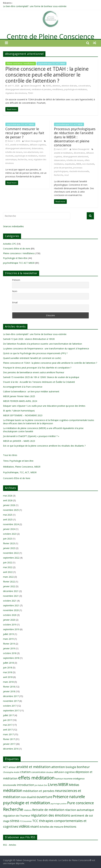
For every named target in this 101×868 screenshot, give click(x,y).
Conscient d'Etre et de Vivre (17, 478)
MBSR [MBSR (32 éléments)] (63, 784)
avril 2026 (8, 500)
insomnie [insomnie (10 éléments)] (68, 779)
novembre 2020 (11, 610)
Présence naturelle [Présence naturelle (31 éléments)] (69, 797)
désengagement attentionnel (18, 89)
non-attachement (31, 152)
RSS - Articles (10, 845)
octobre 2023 (10, 534)
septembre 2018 (11, 658)
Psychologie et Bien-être (15, 258)
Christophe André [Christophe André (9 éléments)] (11, 772)
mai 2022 (8, 567)
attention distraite (69, 86)
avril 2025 (8, 519)
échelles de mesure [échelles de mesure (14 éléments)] (51, 827)
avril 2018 (8, 677)
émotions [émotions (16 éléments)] (70, 827)
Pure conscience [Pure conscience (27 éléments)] (81, 803)
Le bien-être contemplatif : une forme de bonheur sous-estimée (35, 6)
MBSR (79, 164)
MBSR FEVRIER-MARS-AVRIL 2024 (20, 401)
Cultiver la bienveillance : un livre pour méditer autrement (31, 391)
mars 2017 (8, 734)
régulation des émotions (16, 93)
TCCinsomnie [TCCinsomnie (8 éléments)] (26, 821)
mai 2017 (8, 725)
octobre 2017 (10, 706)
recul (30, 160)
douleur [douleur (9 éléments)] (50, 772)
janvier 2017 (9, 744)
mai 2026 (8, 496)
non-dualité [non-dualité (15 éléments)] (28, 797)
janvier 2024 (9, 529)
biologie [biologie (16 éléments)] (71, 767)
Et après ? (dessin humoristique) (19, 411)
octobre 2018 (10, 653)
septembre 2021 (11, 605)
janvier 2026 (9, 505)
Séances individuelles (13, 226)
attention (56, 86)
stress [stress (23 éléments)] (15, 821)
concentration (84, 86)
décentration (79, 153)
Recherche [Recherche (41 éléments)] (13, 809)
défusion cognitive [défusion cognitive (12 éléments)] (64, 772)
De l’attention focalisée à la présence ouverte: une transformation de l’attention (43, 344)
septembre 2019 (11, 629)
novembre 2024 (11, 524)
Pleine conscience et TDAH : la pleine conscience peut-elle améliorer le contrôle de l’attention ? (47, 75)
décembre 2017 (11, 696)
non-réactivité (88, 164)
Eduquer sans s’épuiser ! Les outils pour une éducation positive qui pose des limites (44, 406)
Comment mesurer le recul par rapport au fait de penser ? (25, 133)
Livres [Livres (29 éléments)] (53, 784)
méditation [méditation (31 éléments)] (13, 790)
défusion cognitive (38, 145)
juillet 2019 (8, 634)
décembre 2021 (11, 591)
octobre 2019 (10, 625)
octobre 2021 (10, 601)
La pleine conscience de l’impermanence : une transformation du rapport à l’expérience (46, 349)
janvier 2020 (9, 620)
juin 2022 (8, 562)
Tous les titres (10, 455)
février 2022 (9, 582)
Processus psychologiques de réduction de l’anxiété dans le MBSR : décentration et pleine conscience (75, 137)
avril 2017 (8, 730)
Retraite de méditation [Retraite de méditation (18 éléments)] (48, 810)
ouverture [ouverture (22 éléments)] (44, 797)
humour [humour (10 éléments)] (59, 779)
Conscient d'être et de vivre (17, 249)
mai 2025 (8, 515)
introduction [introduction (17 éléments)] (25, 785)
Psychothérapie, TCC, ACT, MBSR (20, 472)
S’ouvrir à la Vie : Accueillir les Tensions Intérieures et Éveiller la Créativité (39, 382)
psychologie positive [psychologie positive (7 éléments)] (59, 804)
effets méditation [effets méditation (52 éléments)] (36, 778)
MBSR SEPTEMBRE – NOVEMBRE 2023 (23, 415)
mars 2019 (8, 639)
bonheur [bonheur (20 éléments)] (83, 767)
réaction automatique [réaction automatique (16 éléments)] (79, 810)
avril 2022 (8, 572)
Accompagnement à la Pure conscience (23, 387)
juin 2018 (8, 668)
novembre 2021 (11, 596)
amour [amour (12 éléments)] (12, 767)
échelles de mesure (14, 152)
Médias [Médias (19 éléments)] (74, 785)
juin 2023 (8, 539)
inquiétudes (70, 164)
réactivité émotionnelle (79, 171)
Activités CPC (10, 244)
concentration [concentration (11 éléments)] (38, 772)
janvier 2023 (9, 548)
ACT (7, 145)
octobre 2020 (10, 615)
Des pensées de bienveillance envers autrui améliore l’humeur (34, 372)
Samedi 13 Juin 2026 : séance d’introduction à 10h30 (29, 339)
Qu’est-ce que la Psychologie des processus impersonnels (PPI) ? (35, 353)
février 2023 (9, 543)
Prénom (16, 280)
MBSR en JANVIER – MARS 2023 (19, 441)
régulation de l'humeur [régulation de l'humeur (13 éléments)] (17, 816)
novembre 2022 (11, 553)
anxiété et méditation (19, 145)
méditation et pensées (41, 89)
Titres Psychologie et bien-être (18, 461)
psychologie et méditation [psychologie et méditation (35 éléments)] (27, 803)
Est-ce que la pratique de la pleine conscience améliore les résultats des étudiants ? (44, 446)
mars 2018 (8, 682)
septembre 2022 (11, 558)
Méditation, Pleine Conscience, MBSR (22, 467)
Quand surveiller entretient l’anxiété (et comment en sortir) (32, 358)
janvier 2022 (9, 586)
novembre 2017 (11, 701)
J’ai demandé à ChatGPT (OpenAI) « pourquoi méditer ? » (31, 436)
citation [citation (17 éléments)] (25, 772)
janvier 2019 (9, 648)
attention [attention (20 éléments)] (58, 767)
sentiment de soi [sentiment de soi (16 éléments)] (82, 815)
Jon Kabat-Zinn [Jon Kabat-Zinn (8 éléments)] (41, 785)
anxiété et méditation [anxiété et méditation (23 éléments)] (34, 767)
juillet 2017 (8, 715)
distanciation (37, 148)
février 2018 (9, 687)
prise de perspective (63, 168)
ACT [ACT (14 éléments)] (6, 767)
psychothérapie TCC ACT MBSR (51, 64)
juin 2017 (8, 720)
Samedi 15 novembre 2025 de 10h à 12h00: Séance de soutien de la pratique (41, 377)
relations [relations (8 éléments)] (28, 810)
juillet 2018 (8, 663)
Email (15, 302)
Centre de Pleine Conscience (50, 36)
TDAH (30, 93)
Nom (15, 291)
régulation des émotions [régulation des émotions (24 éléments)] (50, 815)
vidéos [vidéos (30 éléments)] (24, 826)
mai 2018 (8, 672)
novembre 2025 (11, 510)
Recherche (22, 160)
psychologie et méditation (76, 89)
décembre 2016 (11, 749)
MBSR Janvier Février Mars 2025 (19, 396)
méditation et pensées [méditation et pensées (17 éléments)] (39, 791)
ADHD (48, 86)
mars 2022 (8, 577)
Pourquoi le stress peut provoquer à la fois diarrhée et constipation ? (37, 368)
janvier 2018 (9, 691)
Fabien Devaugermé (32, 86)
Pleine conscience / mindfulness (21, 64)
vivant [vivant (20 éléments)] (35, 826)
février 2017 (9, 739)
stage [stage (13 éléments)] (6, 821)
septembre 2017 (11, 710)
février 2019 (9, 644)
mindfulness (58, 89)
